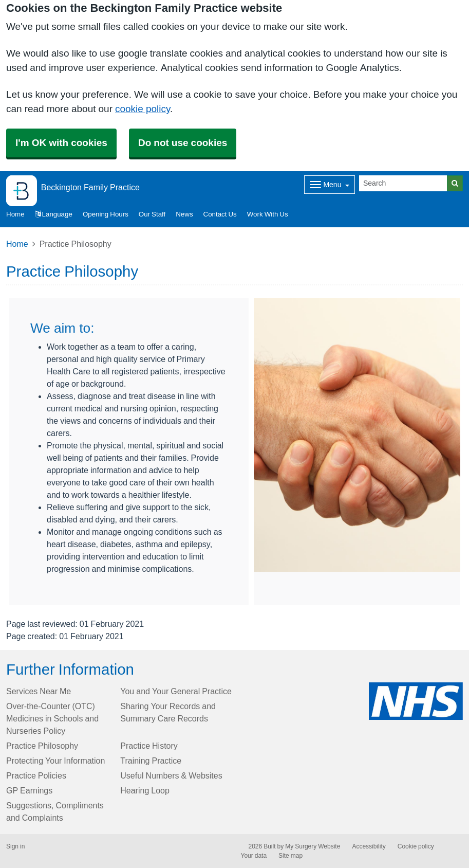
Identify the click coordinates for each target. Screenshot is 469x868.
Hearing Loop (145, 790)
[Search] (403, 183)
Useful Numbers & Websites (171, 775)
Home (17, 244)
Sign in (15, 846)
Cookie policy (416, 846)
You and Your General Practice (176, 691)
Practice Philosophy (42, 746)
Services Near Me (39, 691)
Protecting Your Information (55, 761)
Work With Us (268, 214)
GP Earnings (29, 790)
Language (54, 214)
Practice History (149, 746)
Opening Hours (106, 214)
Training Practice (151, 761)
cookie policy (143, 109)
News (184, 214)
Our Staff (152, 214)
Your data (254, 856)
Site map (290, 856)
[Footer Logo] (416, 701)
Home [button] (15, 214)
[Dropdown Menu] (330, 185)
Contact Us (220, 214)
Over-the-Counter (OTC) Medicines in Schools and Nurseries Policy (52, 718)
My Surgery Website (313, 846)
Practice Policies (36, 775)
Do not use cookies (183, 143)
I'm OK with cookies (61, 143)
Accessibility (369, 846)
